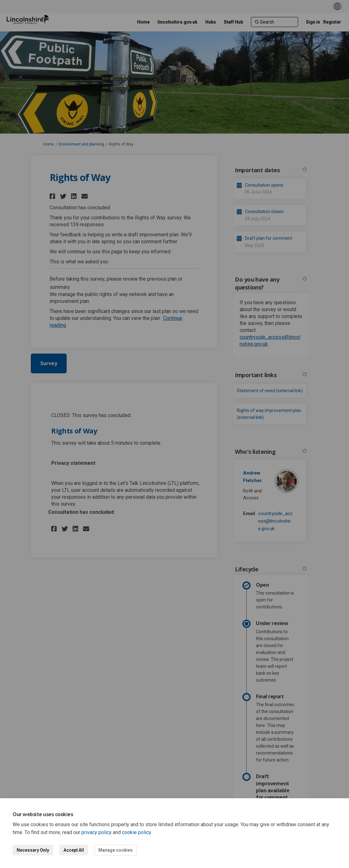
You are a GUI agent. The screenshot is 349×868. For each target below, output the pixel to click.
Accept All (74, 850)
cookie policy (136, 832)
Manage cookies (116, 850)
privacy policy (97, 832)
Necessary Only (33, 850)
